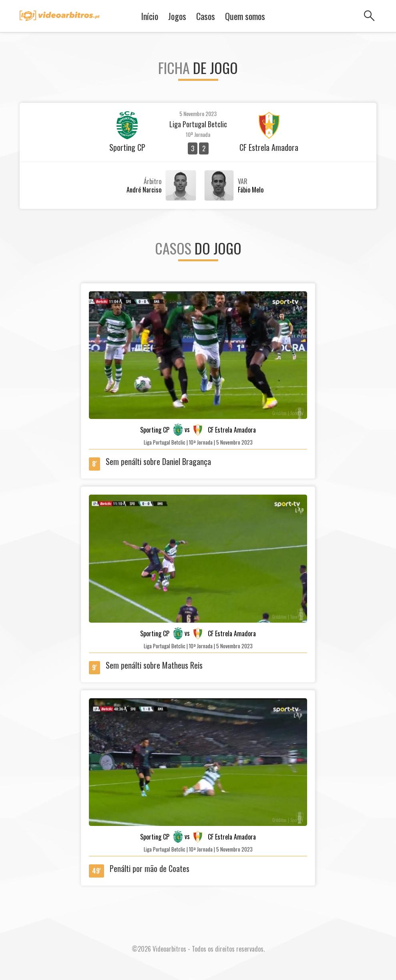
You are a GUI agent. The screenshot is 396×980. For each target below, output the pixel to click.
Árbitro (153, 181)
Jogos (177, 16)
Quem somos (245, 16)
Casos (206, 16)
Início (150, 16)
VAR (243, 181)
